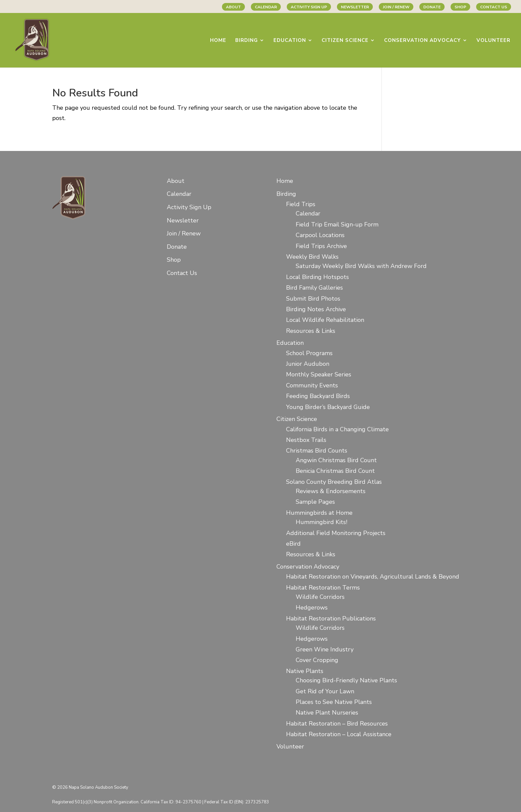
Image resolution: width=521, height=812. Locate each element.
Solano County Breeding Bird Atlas (334, 482)
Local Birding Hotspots (317, 277)
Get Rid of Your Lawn (325, 691)
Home (218, 41)
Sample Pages (315, 502)
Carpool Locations (320, 235)
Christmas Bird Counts (317, 451)
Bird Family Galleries (314, 288)
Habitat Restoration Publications (331, 618)
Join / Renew (396, 7)
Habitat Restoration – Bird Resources (337, 724)
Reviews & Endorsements (331, 491)
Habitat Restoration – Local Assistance (339, 734)
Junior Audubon (308, 364)
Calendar (266, 7)
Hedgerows (312, 608)
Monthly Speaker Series (319, 374)
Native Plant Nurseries (327, 713)
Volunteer (493, 41)
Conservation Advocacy (422, 41)
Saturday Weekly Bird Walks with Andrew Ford (361, 266)
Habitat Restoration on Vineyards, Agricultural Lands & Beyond (373, 577)
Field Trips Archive (321, 246)
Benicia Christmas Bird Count (335, 471)
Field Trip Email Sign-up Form (337, 224)
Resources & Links (311, 331)
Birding (247, 41)
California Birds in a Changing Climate (337, 429)
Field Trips (301, 204)
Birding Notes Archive (316, 309)
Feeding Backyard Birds (318, 396)
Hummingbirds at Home (319, 513)
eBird (293, 544)
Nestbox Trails (306, 440)
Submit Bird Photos (313, 299)
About (233, 7)
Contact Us (494, 7)
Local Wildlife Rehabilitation (325, 320)
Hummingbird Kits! (321, 522)
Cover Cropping (317, 660)
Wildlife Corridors (320, 597)
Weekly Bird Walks (312, 257)
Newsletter (355, 7)
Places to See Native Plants (334, 702)
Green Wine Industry (325, 649)
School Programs (309, 353)
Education (290, 41)
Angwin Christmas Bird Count (336, 460)
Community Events (312, 385)
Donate (432, 7)
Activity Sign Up (309, 7)
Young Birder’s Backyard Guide (328, 407)
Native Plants (305, 671)
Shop (460, 7)
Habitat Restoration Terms (323, 588)
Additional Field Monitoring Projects (336, 533)
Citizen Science (345, 41)
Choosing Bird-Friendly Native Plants (346, 680)
